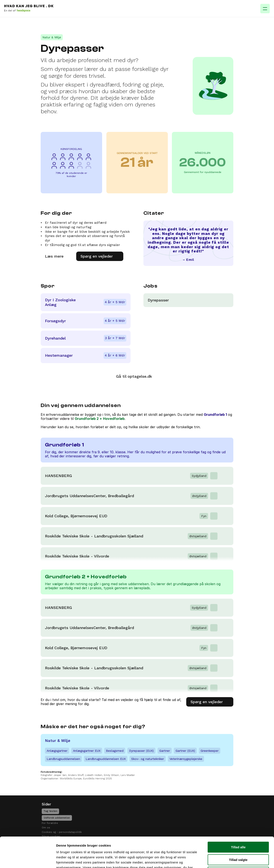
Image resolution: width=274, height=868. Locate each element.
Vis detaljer (223, 860)
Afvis (238, 841)
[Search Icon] (222, 11)
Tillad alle (238, 816)
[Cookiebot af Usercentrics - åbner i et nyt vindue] (28, 860)
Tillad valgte (238, 828)
